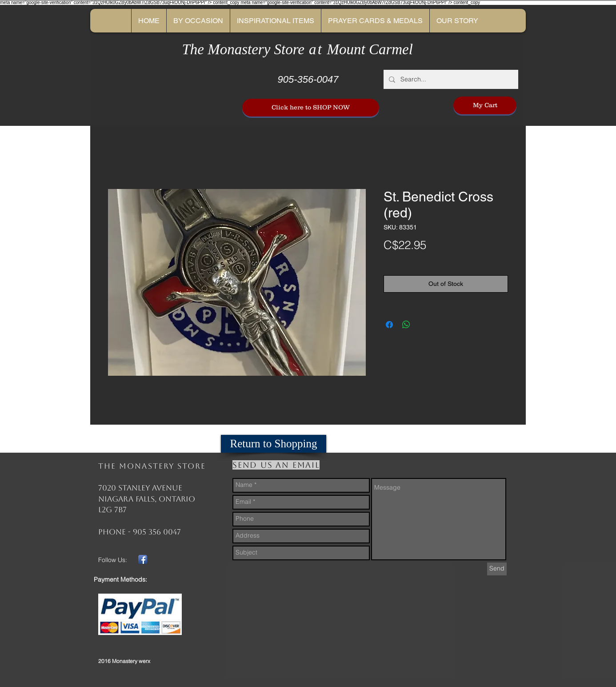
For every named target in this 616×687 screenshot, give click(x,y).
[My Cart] (485, 105)
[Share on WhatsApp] (406, 325)
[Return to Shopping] (274, 444)
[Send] (497, 569)
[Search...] (450, 79)
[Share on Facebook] (389, 325)
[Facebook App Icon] (143, 559)
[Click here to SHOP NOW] (311, 108)
